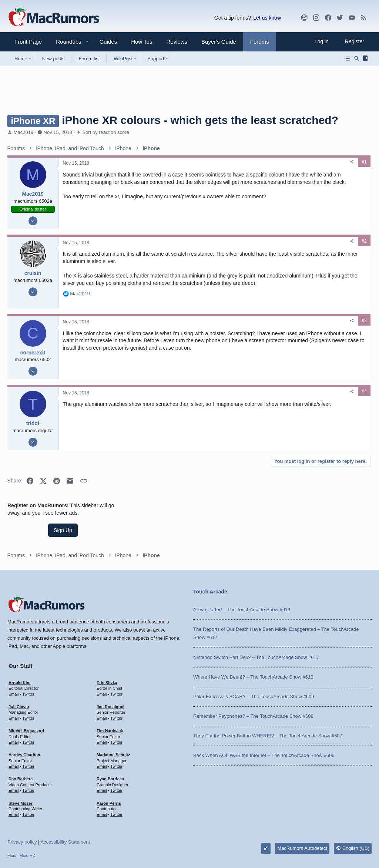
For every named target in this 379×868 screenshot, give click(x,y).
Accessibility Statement (65, 803)
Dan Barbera (21, 740)
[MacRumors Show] (304, 18)
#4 (247, 403)
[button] (66, 42)
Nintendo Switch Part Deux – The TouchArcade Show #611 (256, 618)
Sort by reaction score (105, 132)
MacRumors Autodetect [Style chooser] (302, 810)
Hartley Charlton (24, 716)
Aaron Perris (109, 764)
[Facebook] (328, 18)
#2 (247, 245)
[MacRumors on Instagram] (316, 18)
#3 (247, 332)
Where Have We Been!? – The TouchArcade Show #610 (253, 638)
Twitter (28, 655)
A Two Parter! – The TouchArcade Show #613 (242, 571)
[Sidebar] (367, 58)
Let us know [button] (267, 18)
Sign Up (316, 191)
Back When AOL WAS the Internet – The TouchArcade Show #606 (264, 717)
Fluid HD (28, 817)
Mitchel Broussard (26, 692)
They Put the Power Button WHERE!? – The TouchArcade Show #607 (268, 697)
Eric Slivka (107, 644)
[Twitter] (340, 18)
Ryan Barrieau (110, 740)
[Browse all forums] (347, 58)
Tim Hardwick (110, 692)
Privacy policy (22, 803)
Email (14, 655)
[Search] (357, 58)
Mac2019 (24, 132)
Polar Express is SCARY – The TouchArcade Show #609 (254, 658)
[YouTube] (352, 18)
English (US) (353, 810)
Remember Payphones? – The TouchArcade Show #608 (253, 678)
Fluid (12, 817)
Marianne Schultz (113, 716)
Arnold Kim (19, 644)
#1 (247, 162)
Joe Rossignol (110, 668)
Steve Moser (21, 764)
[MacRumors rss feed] (363, 18)
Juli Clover (19, 668)
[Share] (235, 162)
